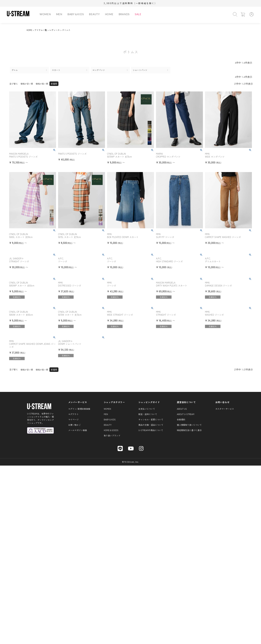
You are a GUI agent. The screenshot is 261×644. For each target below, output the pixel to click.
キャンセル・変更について (151, 419)
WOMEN (45, 14)
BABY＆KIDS (76, 14)
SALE (138, 14)
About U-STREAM (186, 414)
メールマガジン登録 (78, 430)
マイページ (73, 419)
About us (182, 409)
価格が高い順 (42, 84)
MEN (59, 14)
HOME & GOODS (111, 430)
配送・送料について (148, 414)
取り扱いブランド (112, 435)
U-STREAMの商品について (151, 430)
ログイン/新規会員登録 (79, 409)
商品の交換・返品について (151, 425)
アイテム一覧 (41, 30)
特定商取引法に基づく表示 (189, 430)
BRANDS (124, 14)
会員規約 (181, 419)
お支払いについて (147, 409)
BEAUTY (94, 14)
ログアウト (73, 414)
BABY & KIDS (110, 419)
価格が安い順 (27, 84)
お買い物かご (74, 425)
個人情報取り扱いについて (189, 425)
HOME (109, 14)
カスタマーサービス (225, 409)
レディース (54, 30)
